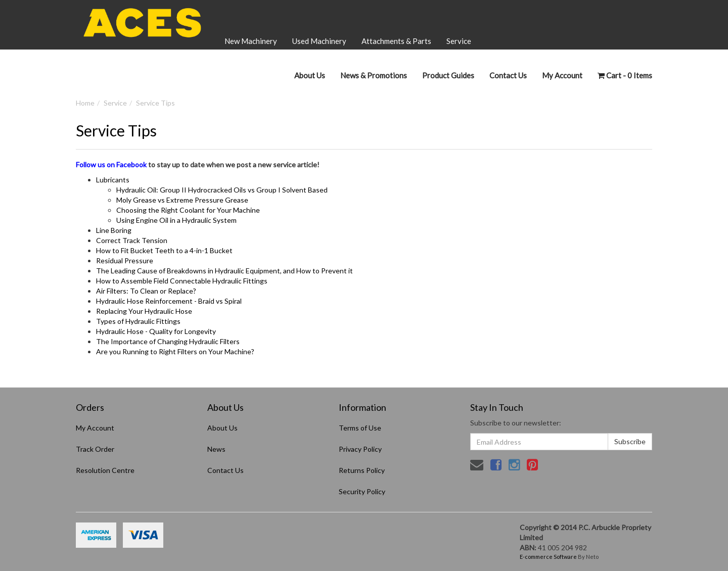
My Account (95, 428)
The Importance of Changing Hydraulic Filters (168, 341)
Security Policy (362, 491)
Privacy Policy (360, 449)
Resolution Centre (105, 470)
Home (85, 103)
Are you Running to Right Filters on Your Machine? (175, 351)
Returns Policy (362, 470)
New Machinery (251, 41)
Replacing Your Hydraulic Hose (144, 311)
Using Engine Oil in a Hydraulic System (176, 220)
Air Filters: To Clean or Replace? (146, 291)
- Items (625, 75)
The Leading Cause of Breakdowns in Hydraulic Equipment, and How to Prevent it (224, 271)
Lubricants (113, 180)
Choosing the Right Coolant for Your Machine (188, 210)
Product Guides (448, 75)
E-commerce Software (548, 557)
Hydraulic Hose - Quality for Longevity (156, 331)
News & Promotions (374, 75)
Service (459, 41)
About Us (310, 75)
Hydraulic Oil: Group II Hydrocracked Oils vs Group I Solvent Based (222, 190)
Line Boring (114, 230)
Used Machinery (319, 41)
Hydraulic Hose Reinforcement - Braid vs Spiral (169, 301)
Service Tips (155, 103)
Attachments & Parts (396, 41)
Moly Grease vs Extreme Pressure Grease (182, 200)
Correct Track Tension (132, 240)
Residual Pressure (125, 260)
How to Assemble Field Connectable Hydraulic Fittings (182, 281)
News (216, 449)
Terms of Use (360, 428)
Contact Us (508, 75)
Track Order (95, 449)
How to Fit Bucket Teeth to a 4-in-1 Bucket (164, 250)
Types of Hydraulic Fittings (138, 321)
